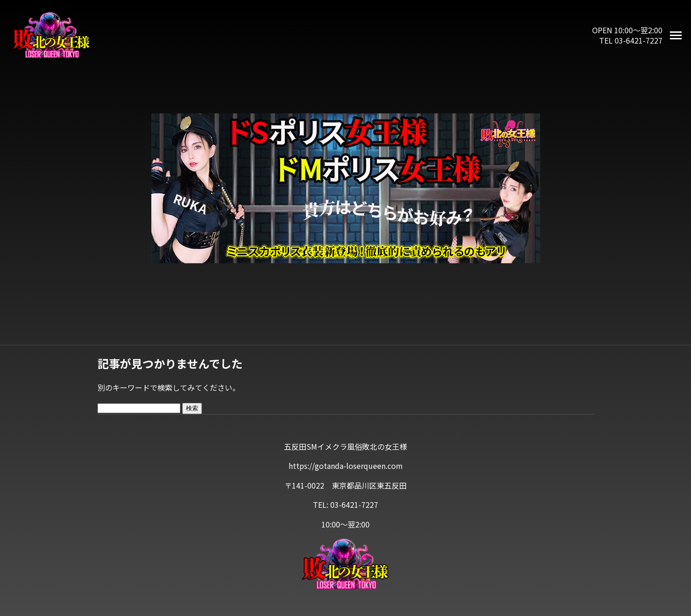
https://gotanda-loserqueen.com (346, 466)
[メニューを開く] (676, 35)
